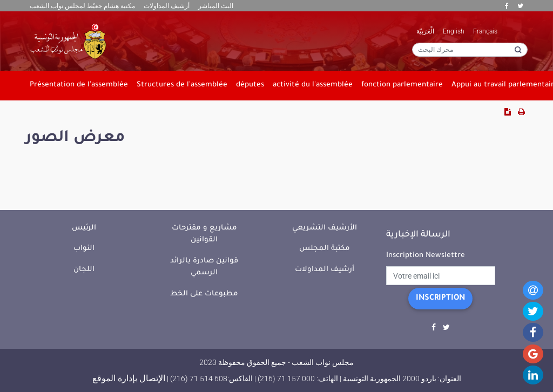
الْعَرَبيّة (425, 31)
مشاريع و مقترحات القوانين (204, 234)
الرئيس (84, 228)
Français (485, 31)
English (454, 31)
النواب (84, 249)
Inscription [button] (440, 299)
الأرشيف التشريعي (325, 228)
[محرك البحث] (470, 50)
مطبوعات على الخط (204, 294)
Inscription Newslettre (426, 256)
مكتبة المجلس (325, 249)
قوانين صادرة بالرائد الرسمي (204, 267)
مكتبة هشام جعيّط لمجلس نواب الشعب (82, 6)
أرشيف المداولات (167, 6)
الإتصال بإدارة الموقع (129, 378)
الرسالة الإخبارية (418, 235)
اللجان (84, 270)
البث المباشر (216, 6)
